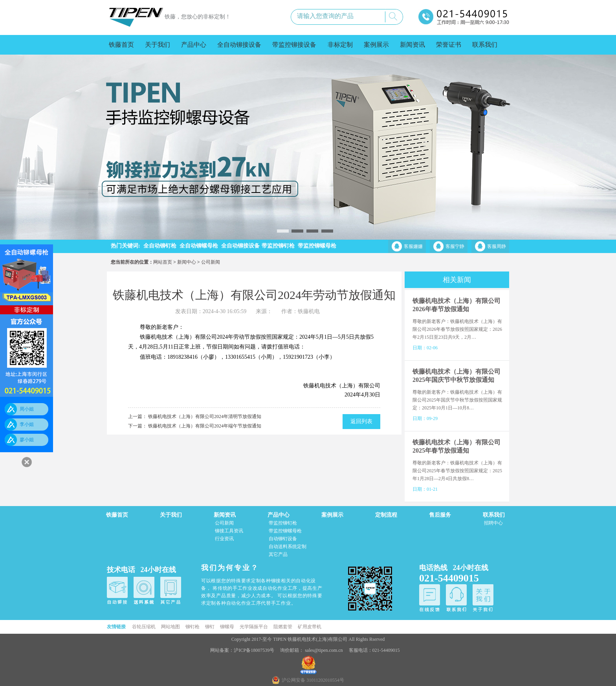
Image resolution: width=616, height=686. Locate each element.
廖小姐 (27, 440)
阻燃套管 (283, 627)
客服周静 (497, 246)
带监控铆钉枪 (278, 246)
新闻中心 (187, 262)
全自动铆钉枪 (160, 246)
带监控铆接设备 (294, 45)
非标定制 (340, 45)
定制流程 (386, 515)
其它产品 (278, 554)
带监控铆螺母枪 (317, 246)
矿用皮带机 (310, 627)
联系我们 (485, 45)
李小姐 (27, 424)
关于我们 (158, 45)
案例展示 (376, 45)
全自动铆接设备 (239, 45)
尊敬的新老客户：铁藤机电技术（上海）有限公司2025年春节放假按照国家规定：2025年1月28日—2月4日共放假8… (457, 471)
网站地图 (170, 627)
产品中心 (194, 45)
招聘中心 (493, 523)
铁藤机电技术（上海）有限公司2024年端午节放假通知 (205, 426)
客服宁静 (455, 246)
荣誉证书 (449, 45)
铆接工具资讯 (229, 531)
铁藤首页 (121, 45)
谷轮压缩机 (144, 627)
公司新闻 (211, 262)
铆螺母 (227, 627)
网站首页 (163, 262)
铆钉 (210, 627)
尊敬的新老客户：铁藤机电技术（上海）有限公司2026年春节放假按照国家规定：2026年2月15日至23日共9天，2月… (457, 329)
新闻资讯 (412, 45)
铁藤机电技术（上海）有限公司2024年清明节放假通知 (205, 416)
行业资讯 (224, 539)
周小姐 (27, 409)
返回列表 (361, 421)
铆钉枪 (192, 627)
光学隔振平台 (254, 627)
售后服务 (440, 515)
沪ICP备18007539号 (255, 650)
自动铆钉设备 (283, 539)
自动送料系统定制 (288, 547)
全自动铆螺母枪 (199, 246)
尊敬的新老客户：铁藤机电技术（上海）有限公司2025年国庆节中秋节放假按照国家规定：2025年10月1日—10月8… (457, 400)
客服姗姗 (413, 246)
